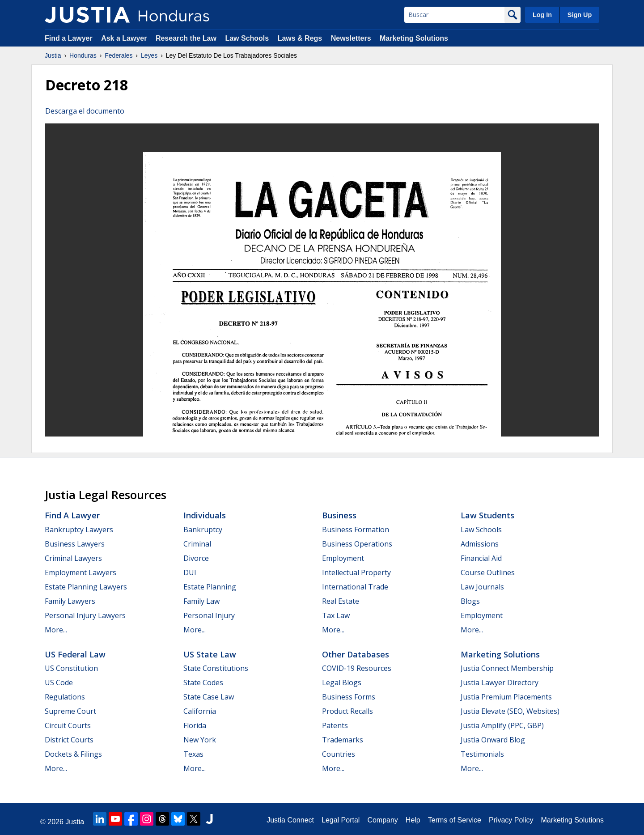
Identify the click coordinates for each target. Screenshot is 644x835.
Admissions (480, 544)
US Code (59, 682)
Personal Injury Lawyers (85, 615)
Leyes (149, 55)
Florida (195, 725)
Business (339, 515)
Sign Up (580, 15)
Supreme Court (70, 711)
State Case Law (209, 697)
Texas (193, 754)
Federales (119, 55)
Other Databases (356, 654)
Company (382, 820)
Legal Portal (341, 820)
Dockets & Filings (73, 754)
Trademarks (343, 740)
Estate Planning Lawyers (86, 587)
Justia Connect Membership (507, 668)
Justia (53, 55)
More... (56, 630)
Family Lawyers (70, 601)
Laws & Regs (300, 38)
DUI (190, 572)
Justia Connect (290, 820)
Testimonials (482, 754)
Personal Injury (209, 615)
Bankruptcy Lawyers (79, 530)
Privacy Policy (511, 820)
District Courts (69, 740)
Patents (335, 725)
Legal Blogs (342, 682)
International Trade (355, 587)
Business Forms (349, 697)
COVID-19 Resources (357, 668)
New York (200, 740)
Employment (343, 558)
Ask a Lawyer (125, 38)
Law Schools (247, 38)
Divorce (196, 558)
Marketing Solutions (414, 38)
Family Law (201, 601)
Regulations (65, 697)
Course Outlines (488, 572)
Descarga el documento (85, 111)
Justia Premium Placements (506, 697)
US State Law (210, 654)
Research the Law (186, 38)
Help (413, 820)
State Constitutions (216, 668)
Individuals (205, 515)
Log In (542, 15)
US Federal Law (75, 654)
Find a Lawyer (69, 38)
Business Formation (356, 530)
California (200, 711)
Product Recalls (347, 711)
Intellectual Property (356, 572)
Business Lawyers (75, 544)
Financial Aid (481, 558)
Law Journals (482, 587)
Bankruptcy (203, 530)
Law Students (487, 515)
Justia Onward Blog (493, 740)
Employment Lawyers (80, 572)
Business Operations (357, 544)
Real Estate (341, 601)
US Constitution (71, 668)
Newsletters (351, 38)
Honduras (83, 55)
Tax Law (336, 615)
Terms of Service (455, 820)
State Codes (203, 682)
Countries (339, 754)
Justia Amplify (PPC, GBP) (502, 725)
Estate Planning (210, 587)
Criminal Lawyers (73, 558)
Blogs (470, 601)
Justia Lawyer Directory (500, 682)
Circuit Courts (68, 725)
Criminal (197, 544)
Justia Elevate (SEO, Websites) (510, 711)
